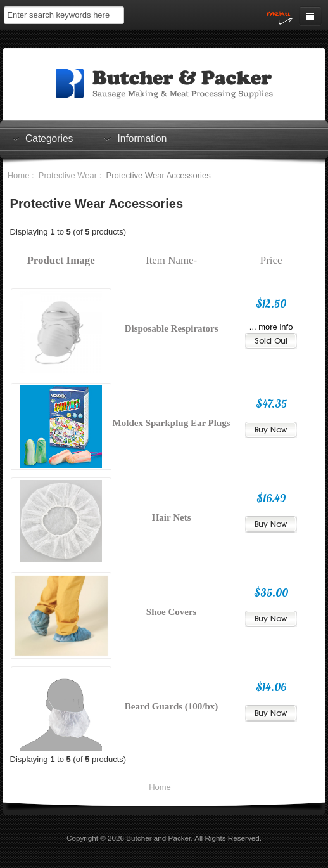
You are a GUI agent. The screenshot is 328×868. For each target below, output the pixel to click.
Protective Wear (68, 175)
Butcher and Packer (158, 838)
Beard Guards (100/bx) (172, 706)
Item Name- (171, 260)
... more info (271, 327)
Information (142, 138)
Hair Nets (172, 517)
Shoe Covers (172, 612)
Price (271, 260)
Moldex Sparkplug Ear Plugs (172, 423)
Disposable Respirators (172, 328)
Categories (49, 138)
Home (19, 175)
